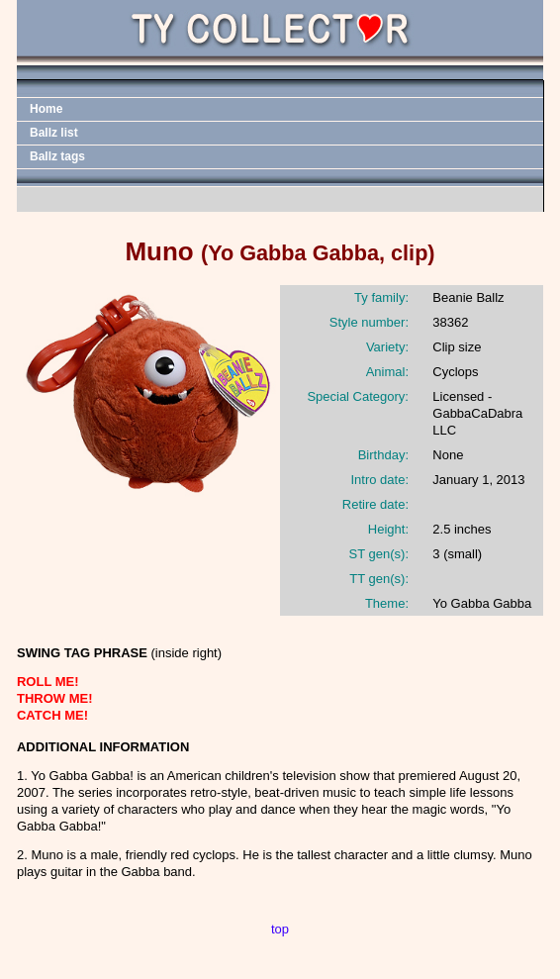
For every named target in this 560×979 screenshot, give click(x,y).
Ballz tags (57, 156)
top (280, 929)
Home (46, 109)
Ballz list (54, 133)
